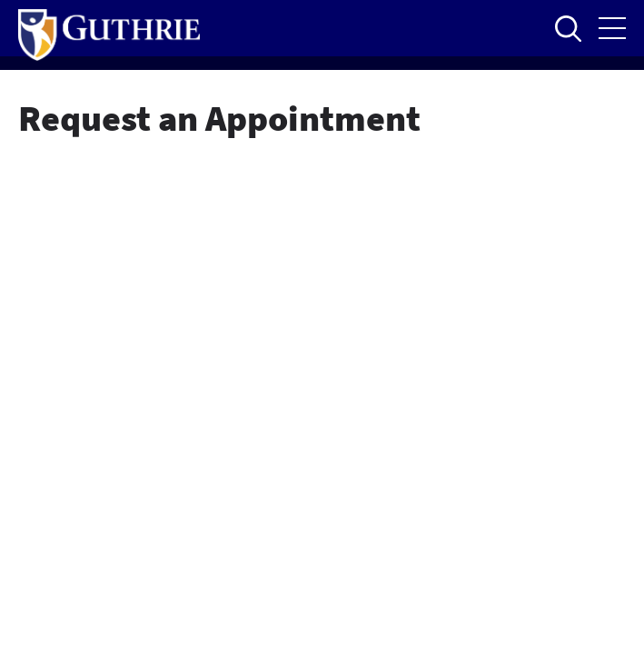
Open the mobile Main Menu (612, 28)
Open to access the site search (568, 28)
